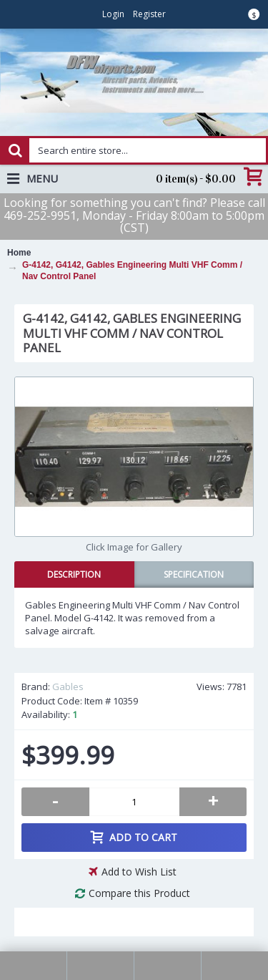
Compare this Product (139, 893)
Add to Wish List (139, 872)
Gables (68, 687)
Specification (194, 574)
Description (74, 574)
